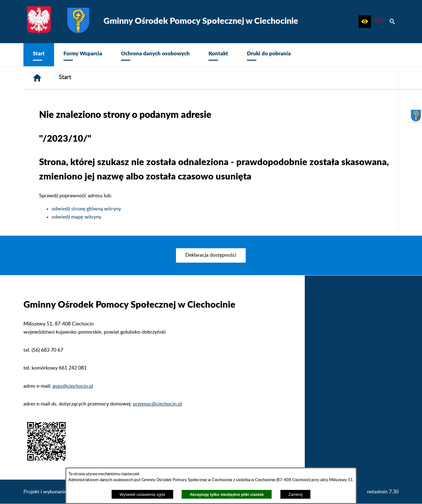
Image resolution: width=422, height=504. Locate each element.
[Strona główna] (37, 78)
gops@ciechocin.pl (73, 386)
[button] (365, 22)
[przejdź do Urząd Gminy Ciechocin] (416, 116)
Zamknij (296, 494)
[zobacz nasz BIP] (379, 22)
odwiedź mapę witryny (76, 217)
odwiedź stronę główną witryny (86, 209)
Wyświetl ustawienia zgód (143, 494)
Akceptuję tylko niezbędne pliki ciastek (227, 494)
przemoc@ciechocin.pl (157, 404)
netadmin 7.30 (383, 492)
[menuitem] (39, 55)
